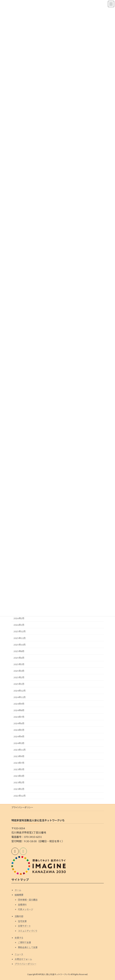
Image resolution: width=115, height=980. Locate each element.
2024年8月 (19, 710)
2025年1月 (19, 684)
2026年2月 (19, 618)
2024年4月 (19, 737)
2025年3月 (19, 671)
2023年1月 (19, 789)
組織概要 (19, 895)
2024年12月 (20, 691)
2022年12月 (20, 796)
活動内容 (19, 916)
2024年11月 (20, 697)
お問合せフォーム (23, 959)
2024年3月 (19, 743)
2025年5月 (19, 664)
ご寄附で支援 (24, 943)
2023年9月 (19, 756)
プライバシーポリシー (22, 807)
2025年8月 (19, 651)
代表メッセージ (26, 909)
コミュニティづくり (28, 931)
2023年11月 (20, 750)
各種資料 (22, 905)
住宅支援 (22, 921)
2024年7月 (19, 717)
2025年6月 (19, 658)
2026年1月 (19, 625)
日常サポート (24, 926)
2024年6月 (19, 723)
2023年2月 (19, 782)
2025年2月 (19, 677)
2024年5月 (19, 730)
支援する (19, 938)
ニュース (19, 954)
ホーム (18, 890)
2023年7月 (19, 763)
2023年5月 (19, 769)
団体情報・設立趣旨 (28, 900)
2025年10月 (20, 645)
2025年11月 (20, 638)
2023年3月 (19, 776)
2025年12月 (20, 632)
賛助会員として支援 (28, 947)
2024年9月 (19, 704)
